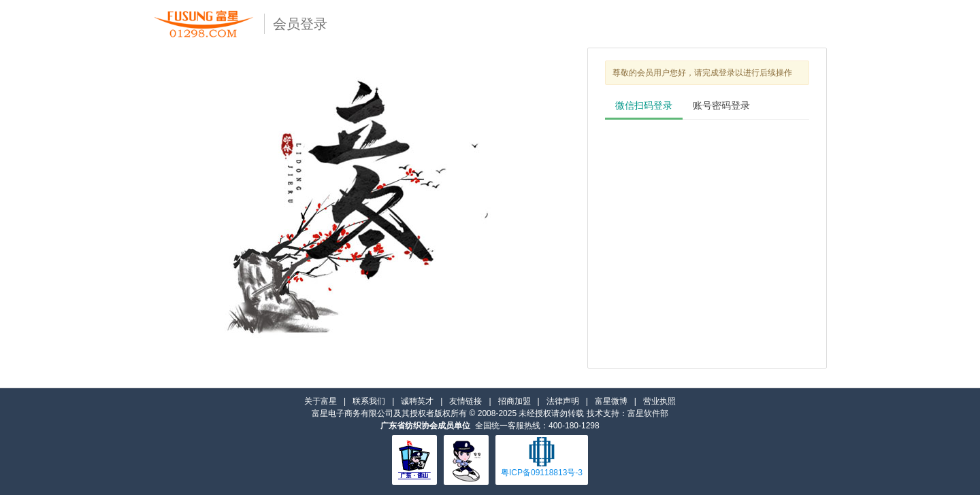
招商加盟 (514, 401)
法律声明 (563, 401)
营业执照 (659, 401)
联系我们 (369, 401)
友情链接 (465, 401)
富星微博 (611, 401)
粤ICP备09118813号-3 (542, 473)
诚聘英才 (417, 401)
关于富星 (321, 401)
